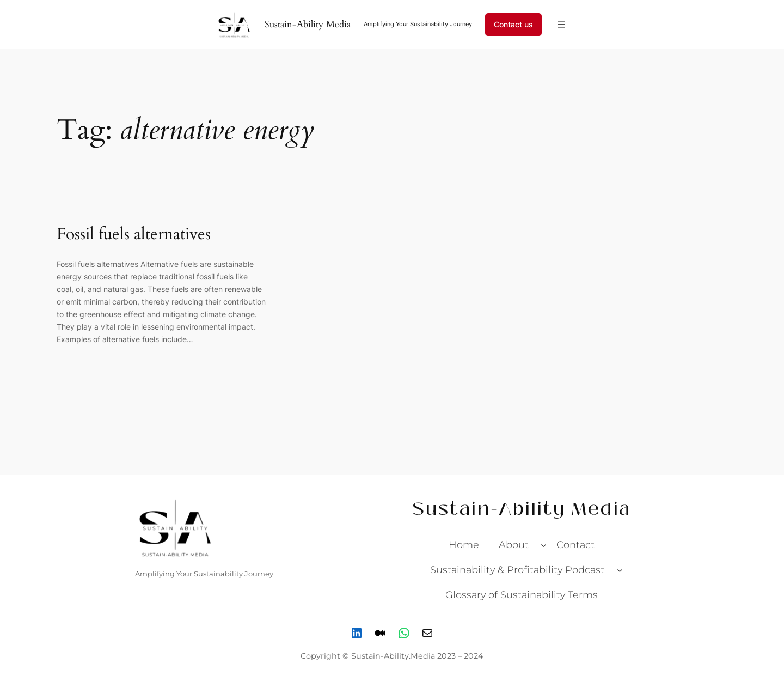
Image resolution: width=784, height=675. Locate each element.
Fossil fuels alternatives (134, 235)
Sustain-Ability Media (308, 24)
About (514, 545)
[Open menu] (561, 25)
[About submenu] (544, 545)
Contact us (513, 24)
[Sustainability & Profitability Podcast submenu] (620, 570)
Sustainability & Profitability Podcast (517, 570)
